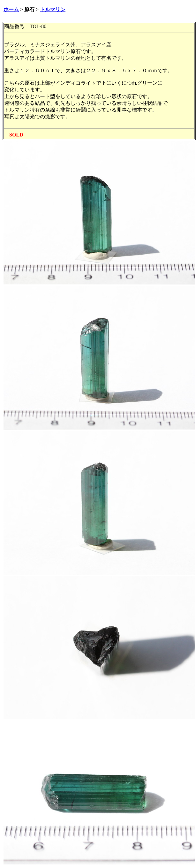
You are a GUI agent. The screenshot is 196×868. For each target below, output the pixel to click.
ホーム (11, 9)
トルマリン (53, 9)
